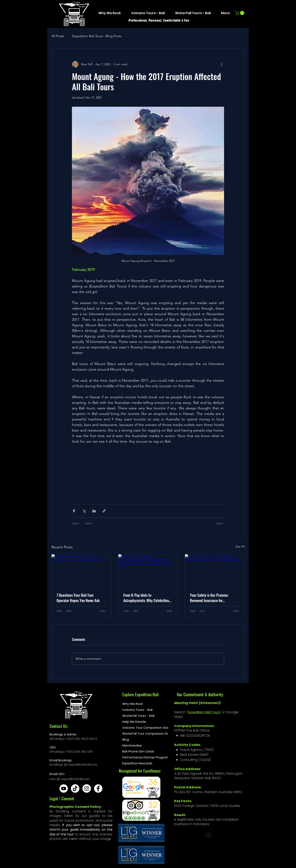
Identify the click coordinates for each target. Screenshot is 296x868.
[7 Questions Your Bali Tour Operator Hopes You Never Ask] (81, 571)
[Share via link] (104, 511)
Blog (126, 739)
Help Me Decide (134, 722)
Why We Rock (133, 704)
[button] (240, 13)
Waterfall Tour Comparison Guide (140, 733)
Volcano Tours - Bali (137, 710)
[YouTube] (64, 788)
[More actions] (222, 64)
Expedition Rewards (137, 763)
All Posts (58, 36)
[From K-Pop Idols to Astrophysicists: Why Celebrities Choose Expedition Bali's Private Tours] (148, 571)
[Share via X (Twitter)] (84, 511)
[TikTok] (75, 788)
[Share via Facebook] (74, 511)
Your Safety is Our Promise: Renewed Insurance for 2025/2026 (209, 598)
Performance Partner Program (140, 757)
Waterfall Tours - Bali (138, 716)
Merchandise (132, 745)
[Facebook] (98, 788)
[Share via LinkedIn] (94, 511)
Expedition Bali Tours (204, 712)
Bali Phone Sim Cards (138, 751)
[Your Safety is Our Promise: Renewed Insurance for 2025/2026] (215, 571)
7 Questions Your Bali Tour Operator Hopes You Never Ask (78, 598)
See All (240, 546)
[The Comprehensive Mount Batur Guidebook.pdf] (208, 835)
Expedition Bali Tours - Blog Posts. (97, 36)
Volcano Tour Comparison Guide (140, 728)
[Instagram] (87, 788)
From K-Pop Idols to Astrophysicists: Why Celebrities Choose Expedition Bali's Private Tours (146, 598)
